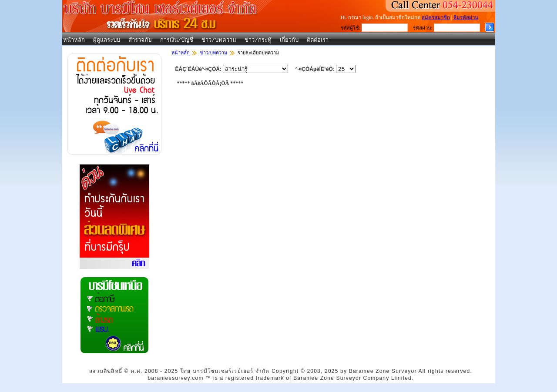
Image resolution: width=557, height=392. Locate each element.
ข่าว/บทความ (219, 40)
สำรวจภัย (140, 40)
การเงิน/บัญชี (177, 40)
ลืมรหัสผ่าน (466, 17)
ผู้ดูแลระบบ (107, 40)
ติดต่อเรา (318, 40)
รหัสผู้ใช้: (351, 28)
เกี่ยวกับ (289, 40)
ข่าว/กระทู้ (258, 40)
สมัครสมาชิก (436, 17)
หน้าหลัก (74, 40)
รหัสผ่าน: (423, 28)
